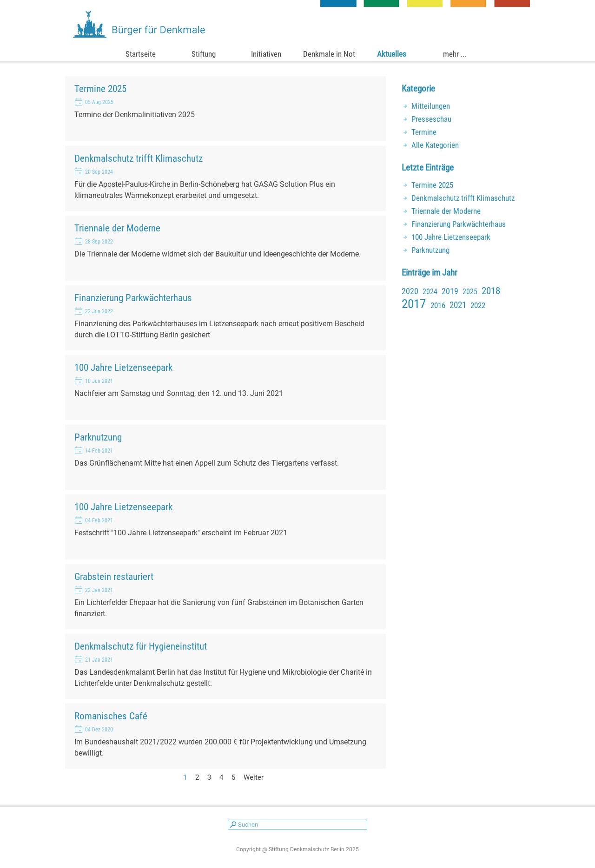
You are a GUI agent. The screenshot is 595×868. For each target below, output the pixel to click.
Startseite (141, 54)
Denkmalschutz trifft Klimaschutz (139, 158)
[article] (225, 109)
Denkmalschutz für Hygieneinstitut (141, 646)
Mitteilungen (431, 106)
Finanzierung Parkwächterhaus (133, 298)
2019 (450, 291)
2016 (438, 305)
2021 (458, 305)
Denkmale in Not (329, 54)
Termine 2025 (100, 89)
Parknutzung (98, 437)
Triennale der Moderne (117, 228)
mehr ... (455, 54)
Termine (424, 132)
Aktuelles (392, 54)
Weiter (254, 777)
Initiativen (266, 54)
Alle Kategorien (435, 145)
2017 (414, 304)
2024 (430, 292)
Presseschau (431, 119)
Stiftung (204, 54)
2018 (491, 291)
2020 (410, 291)
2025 (470, 292)
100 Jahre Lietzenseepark (123, 367)
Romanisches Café (111, 716)
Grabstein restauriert (114, 576)
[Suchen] (297, 825)
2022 (478, 305)
